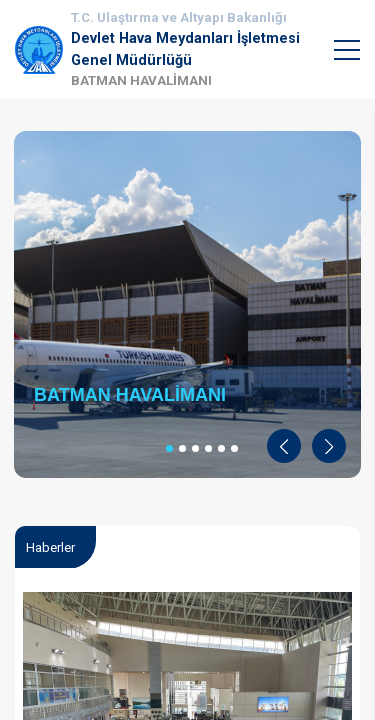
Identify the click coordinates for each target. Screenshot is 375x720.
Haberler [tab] (50, 547)
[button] (284, 446)
